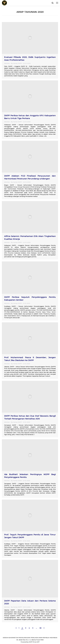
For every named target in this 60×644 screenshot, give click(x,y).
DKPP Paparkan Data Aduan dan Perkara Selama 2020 (30, 602)
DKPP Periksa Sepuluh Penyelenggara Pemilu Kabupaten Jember (30, 299)
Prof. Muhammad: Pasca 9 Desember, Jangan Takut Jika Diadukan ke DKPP (30, 359)
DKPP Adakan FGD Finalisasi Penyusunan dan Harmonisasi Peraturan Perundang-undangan (30, 177)
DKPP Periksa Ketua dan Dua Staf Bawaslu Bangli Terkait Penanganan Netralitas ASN (30, 417)
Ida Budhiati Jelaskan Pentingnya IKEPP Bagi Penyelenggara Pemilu (30, 476)
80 (41, 628)
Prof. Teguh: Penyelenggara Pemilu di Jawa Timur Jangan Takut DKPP (30, 536)
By (16, 63)
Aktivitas (7, 63)
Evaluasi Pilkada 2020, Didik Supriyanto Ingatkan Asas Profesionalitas (30, 59)
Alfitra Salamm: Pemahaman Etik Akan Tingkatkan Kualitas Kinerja (30, 238)
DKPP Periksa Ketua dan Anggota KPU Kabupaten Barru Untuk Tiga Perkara (30, 117)
